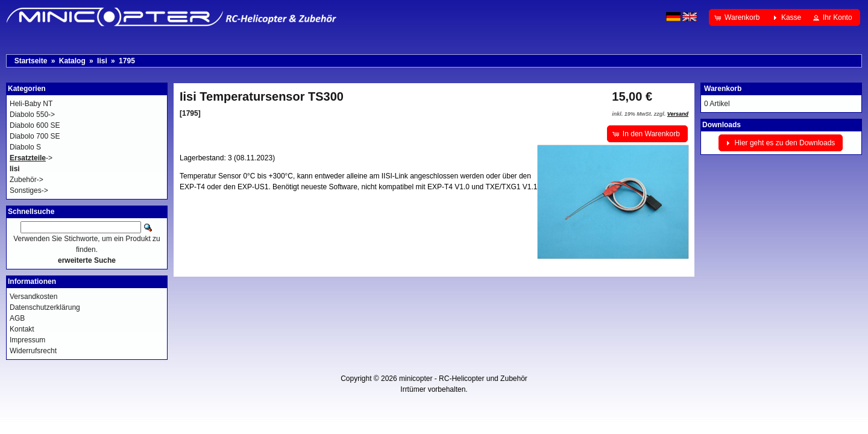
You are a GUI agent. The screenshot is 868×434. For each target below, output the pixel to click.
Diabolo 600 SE (35, 125)
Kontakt (22, 329)
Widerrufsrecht (33, 351)
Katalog (72, 61)
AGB (17, 318)
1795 (127, 61)
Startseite (31, 61)
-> (31, 158)
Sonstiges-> (29, 190)
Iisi (102, 61)
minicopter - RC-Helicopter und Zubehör (463, 379)
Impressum (27, 340)
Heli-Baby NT (31, 104)
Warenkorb (723, 89)
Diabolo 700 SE (35, 136)
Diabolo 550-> (32, 115)
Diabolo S (25, 147)
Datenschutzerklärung (45, 307)
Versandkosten (33, 297)
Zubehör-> (27, 180)
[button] (738, 17)
